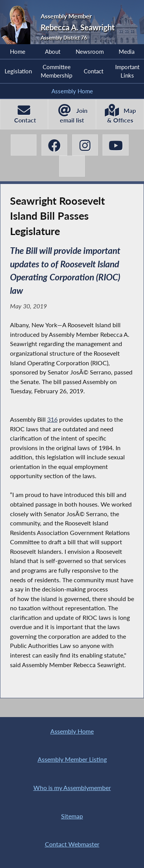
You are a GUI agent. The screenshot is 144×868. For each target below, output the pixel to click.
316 (52, 419)
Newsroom (90, 51)
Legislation (18, 71)
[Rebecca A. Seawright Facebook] (55, 145)
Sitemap (72, 816)
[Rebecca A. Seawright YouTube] (116, 145)
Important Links (127, 71)
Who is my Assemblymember (72, 788)
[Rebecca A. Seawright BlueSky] (72, 166)
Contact (94, 71)
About (53, 51)
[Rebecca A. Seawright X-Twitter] (24, 145)
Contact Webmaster (72, 844)
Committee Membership (56, 71)
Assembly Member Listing (72, 759)
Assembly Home (72, 91)
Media (127, 51)
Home (18, 51)
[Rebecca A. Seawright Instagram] (85, 145)
